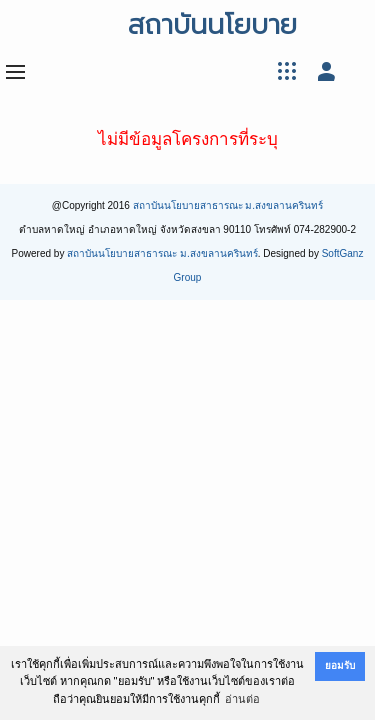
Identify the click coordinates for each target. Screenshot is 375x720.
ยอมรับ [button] (340, 665)
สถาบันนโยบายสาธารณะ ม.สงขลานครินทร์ (228, 205)
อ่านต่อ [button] (242, 699)
